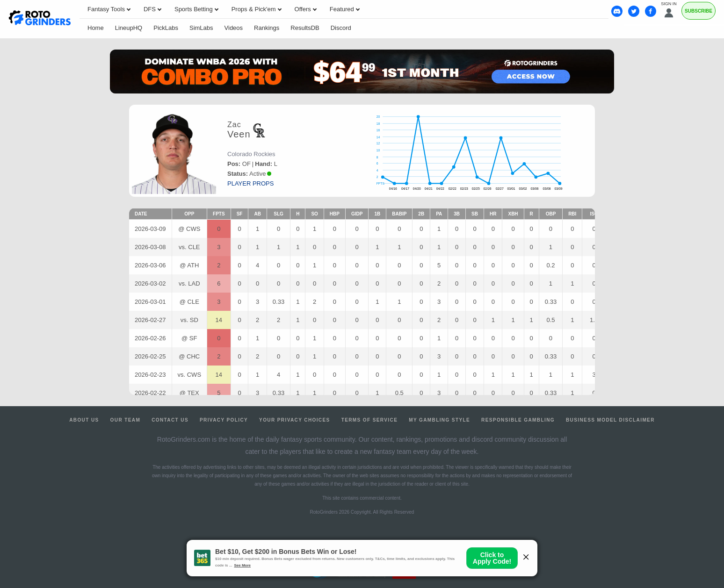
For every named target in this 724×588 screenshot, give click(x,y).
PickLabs (166, 28)
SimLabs (201, 28)
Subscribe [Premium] (699, 11)
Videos (234, 28)
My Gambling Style (439, 420)
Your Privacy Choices (295, 420)
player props (250, 183)
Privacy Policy (224, 420)
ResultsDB (305, 28)
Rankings (267, 28)
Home (96, 28)
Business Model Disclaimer (610, 420)
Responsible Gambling (518, 420)
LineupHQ (129, 28)
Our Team (126, 420)
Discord (341, 28)
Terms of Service (370, 420)
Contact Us (170, 420)
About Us (84, 420)
